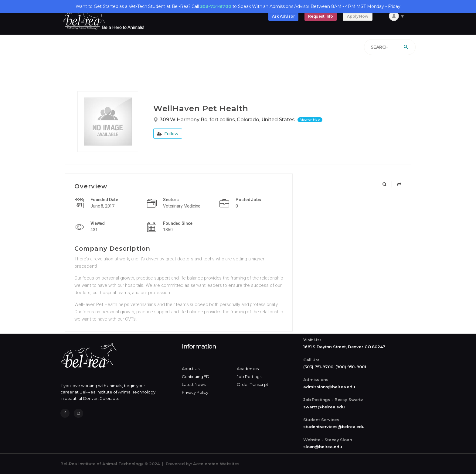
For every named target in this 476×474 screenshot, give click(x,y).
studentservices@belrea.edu (334, 427)
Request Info (321, 16)
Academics (248, 369)
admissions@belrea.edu (329, 387)
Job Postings (249, 376)
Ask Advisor (283, 16)
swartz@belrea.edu (324, 407)
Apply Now (358, 16)
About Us (191, 369)
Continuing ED (196, 376)
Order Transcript (253, 384)
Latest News (194, 384)
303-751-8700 (216, 6)
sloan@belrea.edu (323, 447)
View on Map (310, 120)
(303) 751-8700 (318, 367)
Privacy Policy (195, 392)
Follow (168, 134)
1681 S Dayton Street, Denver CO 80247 (344, 347)
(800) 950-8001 (351, 367)
